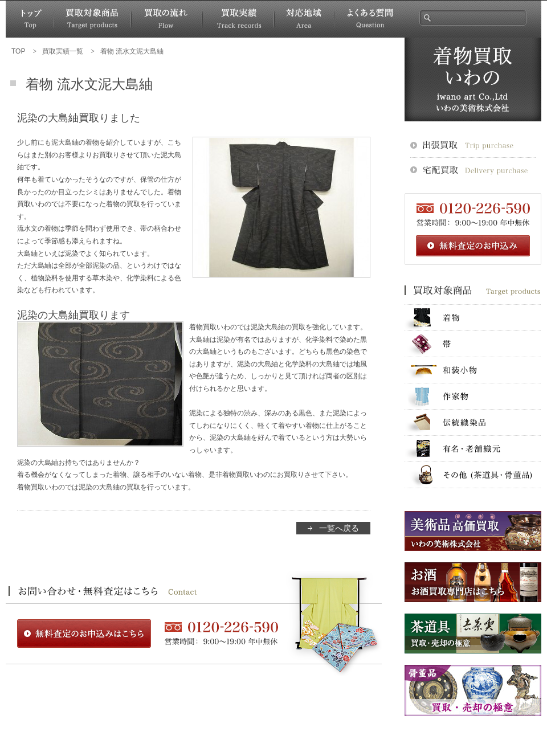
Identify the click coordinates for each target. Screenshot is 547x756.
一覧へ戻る (339, 528)
